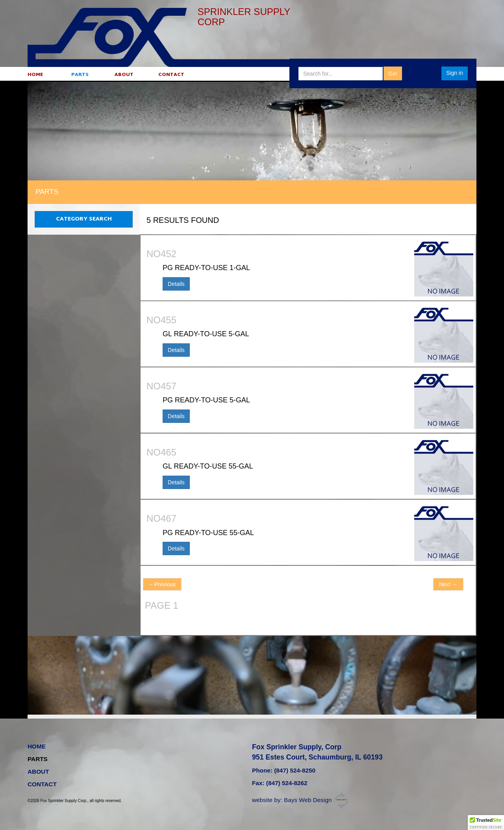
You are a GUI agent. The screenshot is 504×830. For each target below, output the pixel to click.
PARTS (80, 75)
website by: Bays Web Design (302, 800)
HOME (35, 75)
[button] (486, 823)
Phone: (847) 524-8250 (284, 771)
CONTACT (171, 75)
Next (448, 584)
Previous (162, 584)
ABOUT (124, 75)
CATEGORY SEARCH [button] (84, 219)
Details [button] (176, 284)
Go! (393, 74)
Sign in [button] (455, 73)
